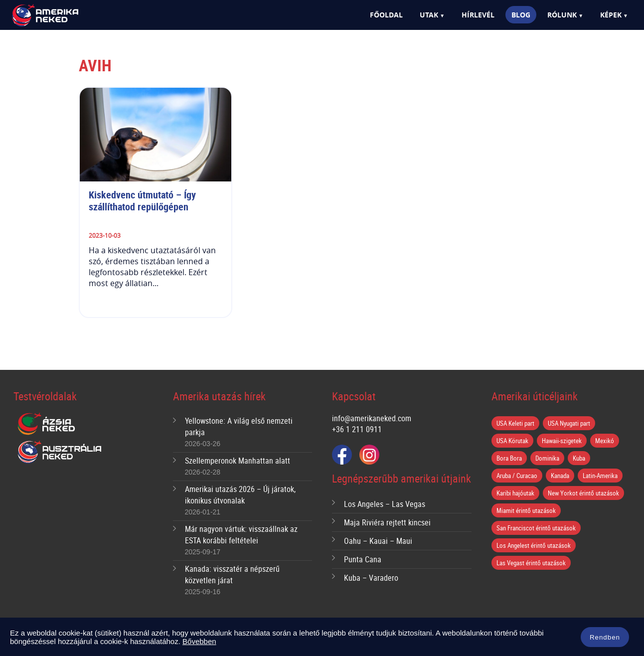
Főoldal (386, 15)
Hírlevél (478, 15)
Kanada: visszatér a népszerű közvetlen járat (232, 574)
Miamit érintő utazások (526, 510)
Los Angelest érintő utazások (534, 545)
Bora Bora (509, 458)
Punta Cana (363, 559)
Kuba (579, 458)
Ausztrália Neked (60, 452)
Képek (611, 15)
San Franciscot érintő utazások (536, 528)
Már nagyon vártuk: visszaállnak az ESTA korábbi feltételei (241, 535)
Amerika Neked (62, 16)
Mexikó (605, 441)
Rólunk (562, 15)
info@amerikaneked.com (372, 418)
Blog (521, 15)
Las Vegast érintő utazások (531, 563)
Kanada (560, 476)
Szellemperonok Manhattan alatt (238, 461)
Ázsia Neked (46, 424)
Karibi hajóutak (515, 493)
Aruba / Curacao (517, 476)
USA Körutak (512, 441)
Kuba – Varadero (371, 578)
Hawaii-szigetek (562, 441)
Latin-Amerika (600, 476)
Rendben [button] (605, 638)
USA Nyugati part (569, 423)
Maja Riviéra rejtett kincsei (387, 522)
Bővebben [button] (199, 641)
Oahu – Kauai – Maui (378, 541)
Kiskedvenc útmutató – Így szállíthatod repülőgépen (144, 201)
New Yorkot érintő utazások (583, 493)
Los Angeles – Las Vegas (385, 504)
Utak (429, 15)
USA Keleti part (515, 423)
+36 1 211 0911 (357, 429)
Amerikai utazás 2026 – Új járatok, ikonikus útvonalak (240, 495)
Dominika (547, 458)
